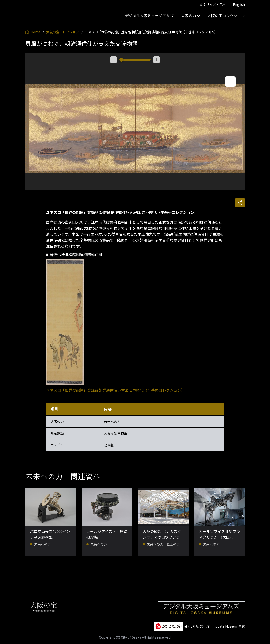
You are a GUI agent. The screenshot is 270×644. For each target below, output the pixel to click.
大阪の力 (190, 15)
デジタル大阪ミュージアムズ (149, 15)
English (239, 4)
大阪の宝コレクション (226, 15)
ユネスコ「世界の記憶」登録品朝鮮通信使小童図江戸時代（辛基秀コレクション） (115, 390)
